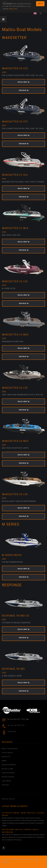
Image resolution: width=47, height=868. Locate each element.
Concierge (6, 781)
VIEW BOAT (24, 90)
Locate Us (12, 732)
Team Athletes (8, 773)
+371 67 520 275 (17, 725)
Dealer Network (9, 765)
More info (13, 4)
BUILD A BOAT (23, 82)
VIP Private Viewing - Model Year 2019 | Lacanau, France (23, 814)
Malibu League (8, 777)
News (4, 761)
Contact (6, 785)
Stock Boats (7, 753)
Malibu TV (6, 757)
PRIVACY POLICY (8, 799)
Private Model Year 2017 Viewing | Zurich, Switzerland (20, 831)
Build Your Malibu (10, 749)
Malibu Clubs (8, 769)
